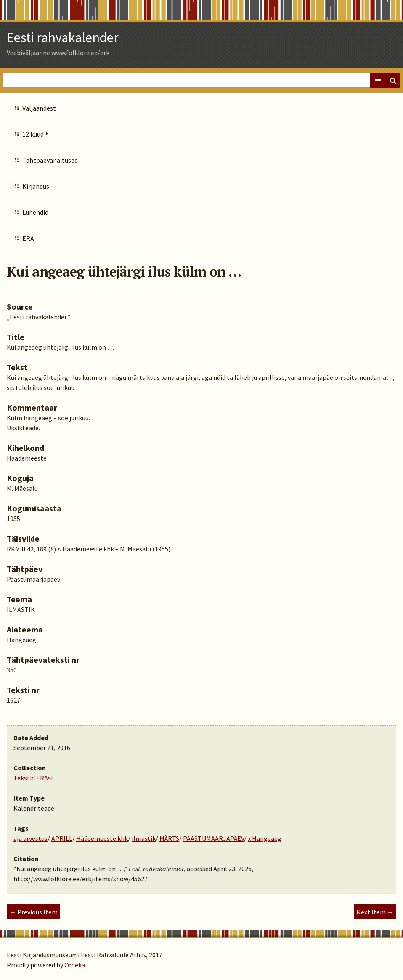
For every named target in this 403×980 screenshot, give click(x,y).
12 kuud (33, 134)
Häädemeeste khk (102, 838)
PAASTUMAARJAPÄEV (213, 838)
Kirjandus (36, 186)
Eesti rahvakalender (63, 37)
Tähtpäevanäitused (50, 160)
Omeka (75, 965)
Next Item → (375, 912)
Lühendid (35, 212)
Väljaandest (39, 108)
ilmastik (144, 838)
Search (393, 80)
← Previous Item (33, 912)
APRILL (62, 838)
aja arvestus (30, 838)
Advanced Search (378, 80)
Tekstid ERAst (34, 778)
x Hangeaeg (265, 838)
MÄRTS (169, 838)
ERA (28, 238)
